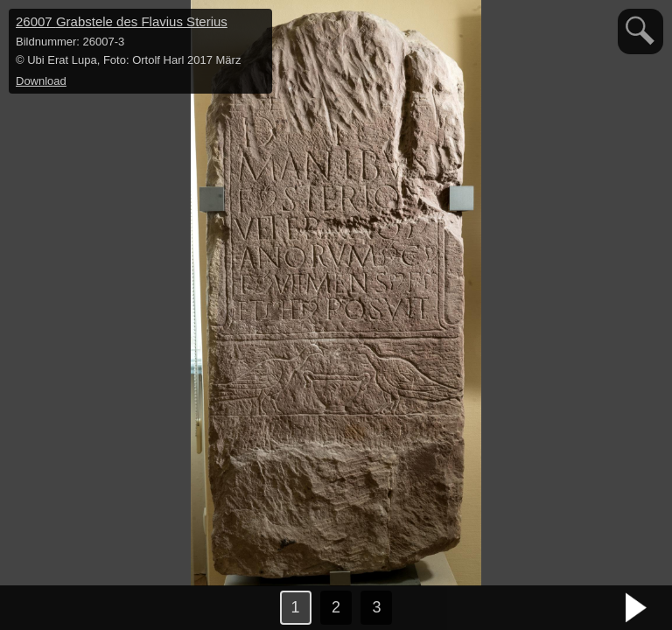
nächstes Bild (637, 608)
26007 (122, 21)
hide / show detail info (256, 24)
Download (41, 81)
